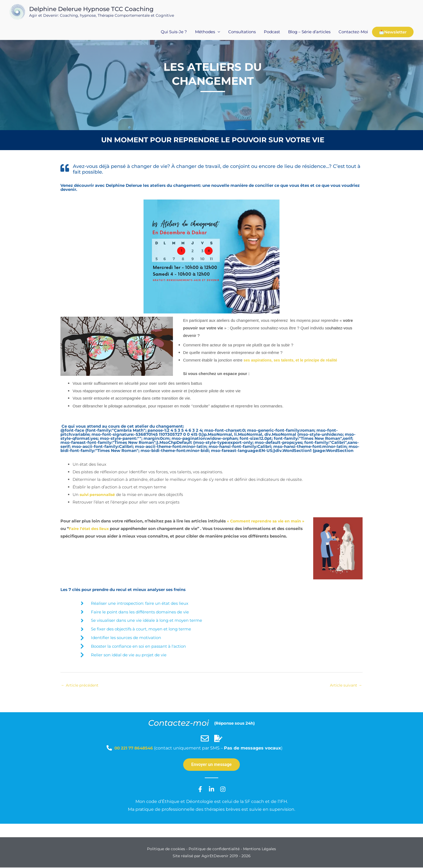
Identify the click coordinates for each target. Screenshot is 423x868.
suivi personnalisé (98, 494)
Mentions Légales (260, 849)
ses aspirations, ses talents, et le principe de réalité (293, 360)
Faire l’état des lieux (105, 528)
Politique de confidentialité (214, 849)
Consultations (242, 33)
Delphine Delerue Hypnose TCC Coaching (90, 10)
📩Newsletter (393, 33)
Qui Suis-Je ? (174, 33)
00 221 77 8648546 (135, 749)
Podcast (272, 33)
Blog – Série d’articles (309, 33)
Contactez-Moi (353, 33)
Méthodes (205, 33)
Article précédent (81, 685)
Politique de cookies (166, 849)
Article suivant (345, 685)
